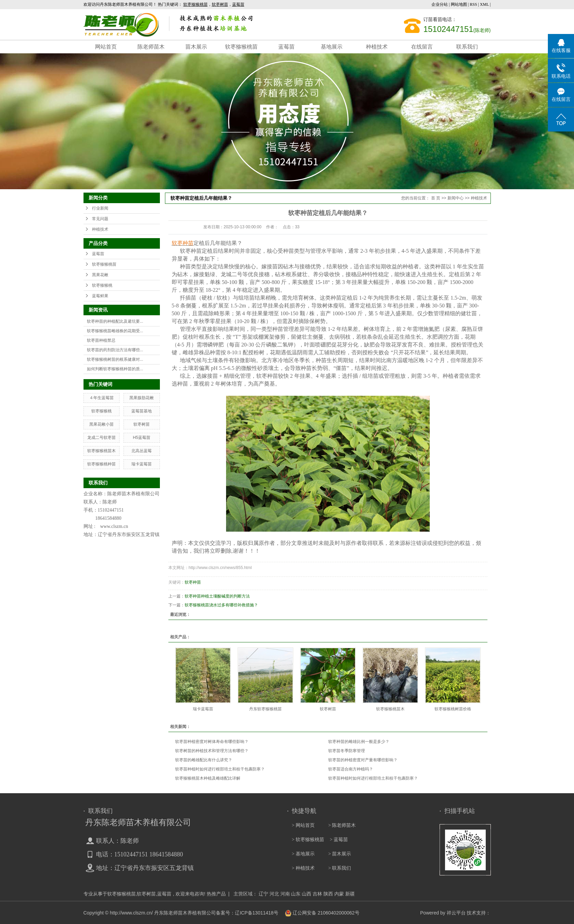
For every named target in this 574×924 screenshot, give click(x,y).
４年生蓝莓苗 (101, 398)
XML (484, 4)
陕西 (328, 894)
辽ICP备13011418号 (257, 913)
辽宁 (263, 894)
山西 (307, 894)
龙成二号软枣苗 (101, 438)
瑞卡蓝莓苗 (142, 464)
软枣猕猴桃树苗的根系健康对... (115, 359)
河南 (285, 894)
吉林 (317, 894)
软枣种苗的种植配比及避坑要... (115, 321)
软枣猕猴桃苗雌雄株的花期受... (115, 331)
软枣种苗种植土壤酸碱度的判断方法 (217, 596)
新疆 (350, 894)
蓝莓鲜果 (100, 296)
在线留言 (422, 47)
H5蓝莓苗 (141, 438)
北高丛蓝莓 (142, 451)
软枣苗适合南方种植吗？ (351, 769)
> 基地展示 (303, 854)
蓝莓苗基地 (142, 411)
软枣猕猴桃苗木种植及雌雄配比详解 (208, 778)
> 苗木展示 (340, 854)
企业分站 (440, 4)
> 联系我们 (340, 868)
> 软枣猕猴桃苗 (308, 840)
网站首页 (106, 47)
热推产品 (216, 894)
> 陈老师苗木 (342, 825)
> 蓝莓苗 (339, 840)
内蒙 (339, 894)
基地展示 (332, 47)
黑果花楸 (100, 275)
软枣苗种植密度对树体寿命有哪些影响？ (212, 742)
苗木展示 (196, 47)
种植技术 (377, 47)
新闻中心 (456, 198)
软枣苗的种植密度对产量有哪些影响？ (363, 760)
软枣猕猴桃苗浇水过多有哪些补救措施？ (221, 605)
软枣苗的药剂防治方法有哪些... (115, 350)
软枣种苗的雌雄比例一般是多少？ (359, 742)
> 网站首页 (303, 825)
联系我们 (467, 47)
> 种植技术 (303, 868)
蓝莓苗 (286, 47)
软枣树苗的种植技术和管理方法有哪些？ (212, 751)
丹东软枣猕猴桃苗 (265, 709)
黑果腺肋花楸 (142, 398)
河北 (274, 894)
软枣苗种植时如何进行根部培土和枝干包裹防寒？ (220, 769)
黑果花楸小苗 (101, 424)
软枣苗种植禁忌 (101, 340)
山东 (296, 894)
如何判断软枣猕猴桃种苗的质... (115, 369)
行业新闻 (100, 208)
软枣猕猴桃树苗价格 (453, 709)
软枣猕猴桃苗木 (101, 451)
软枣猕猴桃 (102, 285)
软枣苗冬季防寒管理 (347, 751)
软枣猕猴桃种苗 (101, 464)
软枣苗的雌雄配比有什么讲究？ (204, 760)
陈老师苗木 (151, 47)
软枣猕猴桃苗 (241, 47)
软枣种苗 (193, 582)
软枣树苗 (142, 424)
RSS (473, 4)
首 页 (436, 198)
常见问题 (100, 219)
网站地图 (459, 4)
